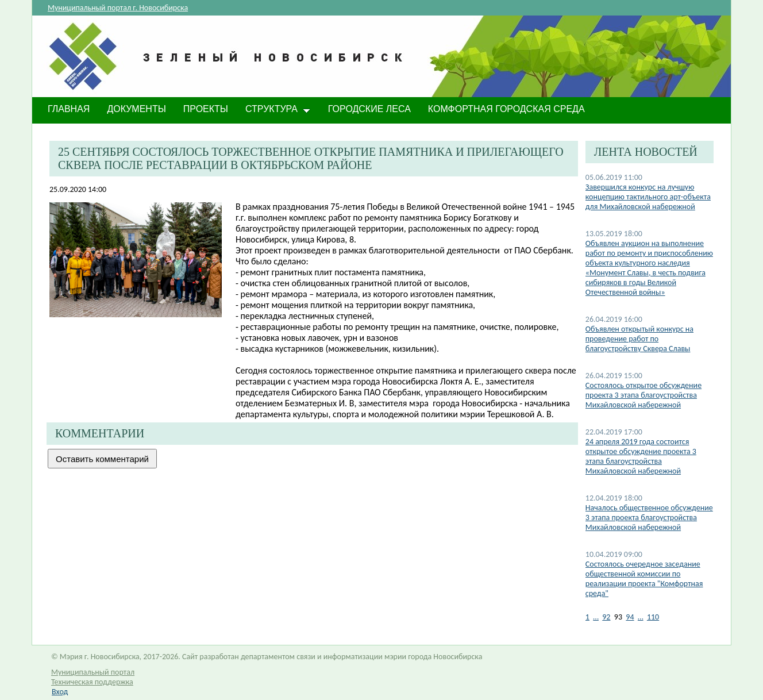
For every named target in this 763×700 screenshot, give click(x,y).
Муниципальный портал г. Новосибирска (118, 8)
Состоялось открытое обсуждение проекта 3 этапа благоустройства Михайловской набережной (643, 395)
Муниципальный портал (93, 672)
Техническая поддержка (92, 682)
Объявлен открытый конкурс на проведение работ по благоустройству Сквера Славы (639, 339)
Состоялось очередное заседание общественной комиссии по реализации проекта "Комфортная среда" (644, 579)
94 (630, 617)
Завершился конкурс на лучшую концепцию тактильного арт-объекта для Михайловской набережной (648, 197)
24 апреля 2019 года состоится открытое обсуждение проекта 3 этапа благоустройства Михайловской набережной (641, 456)
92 (606, 617)
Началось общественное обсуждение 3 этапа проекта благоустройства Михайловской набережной (649, 518)
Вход (60, 692)
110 (653, 617)
